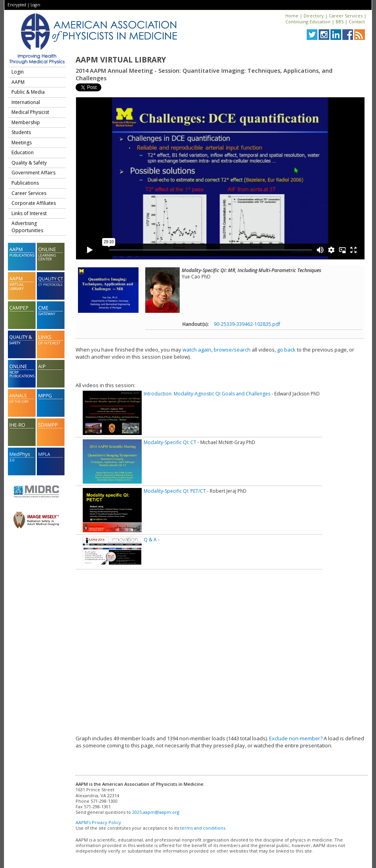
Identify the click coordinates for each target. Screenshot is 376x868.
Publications (25, 183)
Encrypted (17, 5)
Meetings (22, 143)
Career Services (346, 16)
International (26, 102)
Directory (314, 16)
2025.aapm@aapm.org (156, 812)
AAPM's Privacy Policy (98, 822)
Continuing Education (308, 22)
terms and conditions (203, 828)
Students (21, 132)
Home (292, 16)
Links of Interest (29, 213)
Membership (26, 122)
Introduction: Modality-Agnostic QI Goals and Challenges (207, 394)
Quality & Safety (29, 163)
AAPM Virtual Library (121, 60)
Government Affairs (33, 173)
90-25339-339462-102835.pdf (247, 324)
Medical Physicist (30, 112)
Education (23, 152)
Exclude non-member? (296, 738)
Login (35, 5)
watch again (197, 350)
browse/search (232, 350)
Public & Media (28, 92)
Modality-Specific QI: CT (170, 442)
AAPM (18, 82)
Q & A (150, 540)
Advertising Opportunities (27, 227)
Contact (357, 22)
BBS (340, 22)
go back (286, 350)
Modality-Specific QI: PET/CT (175, 491)
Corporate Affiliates (34, 203)
